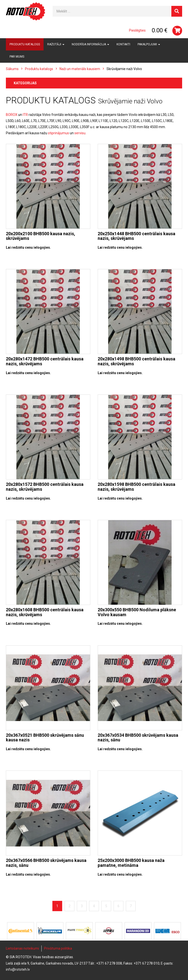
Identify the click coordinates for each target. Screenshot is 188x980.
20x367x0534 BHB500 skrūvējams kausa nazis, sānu (138, 738)
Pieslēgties (137, 30)
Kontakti (123, 44)
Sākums (12, 69)
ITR (25, 115)
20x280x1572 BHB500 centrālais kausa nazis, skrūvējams (45, 487)
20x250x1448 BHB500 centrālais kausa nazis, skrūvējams (136, 236)
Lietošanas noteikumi (22, 948)
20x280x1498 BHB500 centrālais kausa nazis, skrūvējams (136, 361)
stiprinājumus (59, 133)
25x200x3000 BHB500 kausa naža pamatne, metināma (131, 863)
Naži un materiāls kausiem (80, 69)
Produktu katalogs (25, 44)
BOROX (12, 115)
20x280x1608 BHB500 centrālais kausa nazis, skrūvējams (45, 612)
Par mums (17, 57)
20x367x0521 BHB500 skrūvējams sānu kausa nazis (45, 738)
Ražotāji (56, 44)
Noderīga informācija (90, 44)
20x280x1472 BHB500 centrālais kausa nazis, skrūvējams (45, 361)
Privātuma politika (58, 948)
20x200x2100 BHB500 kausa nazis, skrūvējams (41, 236)
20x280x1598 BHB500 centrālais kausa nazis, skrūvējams (136, 487)
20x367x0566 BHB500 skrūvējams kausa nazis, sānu (46, 863)
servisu (80, 133)
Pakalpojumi (149, 44)
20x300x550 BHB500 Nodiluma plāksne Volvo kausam (137, 612)
